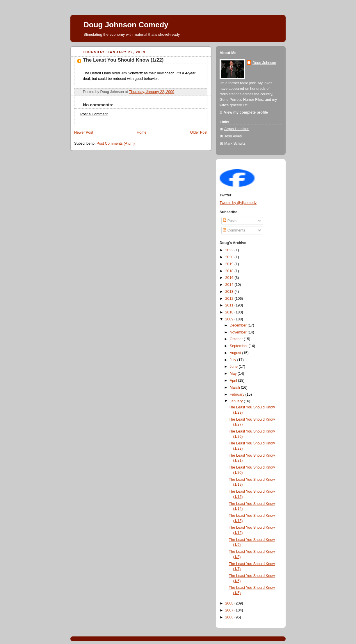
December (239, 325)
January (237, 401)
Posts (230, 221)
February (238, 394)
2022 (230, 250)
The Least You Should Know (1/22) (123, 60)
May (234, 374)
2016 (230, 278)
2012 (230, 299)
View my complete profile (246, 112)
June (234, 367)
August (236, 353)
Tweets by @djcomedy (238, 203)
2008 (230, 603)
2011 (230, 305)
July (234, 360)
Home (142, 132)
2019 (230, 264)
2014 (230, 285)
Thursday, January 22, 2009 (152, 92)
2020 (230, 257)
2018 (230, 271)
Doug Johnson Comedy (126, 25)
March (235, 388)
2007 (230, 610)
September (239, 346)
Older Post (199, 132)
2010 (230, 312)
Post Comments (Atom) (116, 143)
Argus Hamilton (237, 129)
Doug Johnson (264, 63)
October (237, 339)
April (234, 381)
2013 (230, 292)
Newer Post (84, 132)
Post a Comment (94, 114)
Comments (234, 230)
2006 (230, 617)
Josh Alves (233, 136)
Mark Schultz (235, 143)
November (239, 332)
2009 (230, 319)
